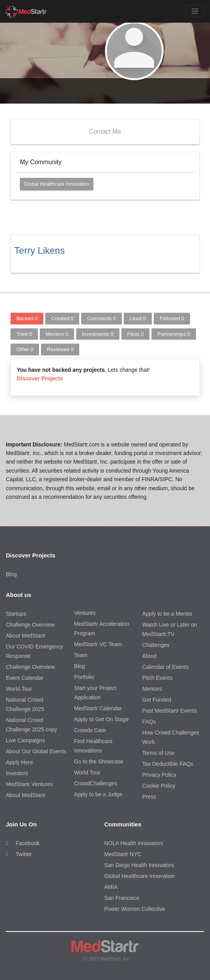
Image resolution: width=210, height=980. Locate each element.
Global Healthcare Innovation (57, 184)
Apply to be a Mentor (167, 614)
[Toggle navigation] (195, 11)
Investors (17, 773)
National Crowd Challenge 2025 (25, 704)
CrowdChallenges (96, 783)
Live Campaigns (25, 740)
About (149, 656)
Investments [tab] (98, 334)
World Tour (19, 689)
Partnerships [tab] (174, 334)
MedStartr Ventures (29, 784)
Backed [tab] (27, 318)
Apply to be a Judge (98, 794)
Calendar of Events (165, 667)
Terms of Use (158, 753)
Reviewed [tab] (60, 349)
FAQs (149, 722)
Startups (16, 614)
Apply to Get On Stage (101, 719)
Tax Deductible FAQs (168, 764)
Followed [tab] (172, 318)
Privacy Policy (159, 775)
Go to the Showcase (99, 761)
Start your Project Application (95, 693)
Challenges (156, 645)
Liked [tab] (138, 318)
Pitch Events (157, 678)
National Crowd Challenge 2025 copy (32, 725)
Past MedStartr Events (169, 711)
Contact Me (105, 132)
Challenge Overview (30, 625)
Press (149, 797)
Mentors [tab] (57, 334)
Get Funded (157, 700)
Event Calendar (25, 678)
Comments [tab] (101, 318)
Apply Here (19, 762)
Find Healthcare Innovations (93, 746)
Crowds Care (90, 730)
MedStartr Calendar (98, 708)
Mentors (152, 689)
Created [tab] (62, 318)
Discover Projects (40, 378)
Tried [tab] (24, 334)
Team (81, 655)
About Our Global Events (36, 751)
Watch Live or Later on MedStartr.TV (169, 629)
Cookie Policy (159, 786)
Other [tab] (25, 349)
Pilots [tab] (136, 334)
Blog (11, 574)
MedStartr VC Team (98, 644)
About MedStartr (26, 636)
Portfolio (84, 677)
